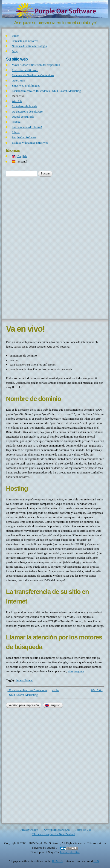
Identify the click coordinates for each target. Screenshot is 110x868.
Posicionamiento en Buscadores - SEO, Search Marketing (46, 91)
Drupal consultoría (23, 117)
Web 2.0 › (97, 690)
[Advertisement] (55, 248)
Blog (15, 51)
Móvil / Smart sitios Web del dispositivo (36, 65)
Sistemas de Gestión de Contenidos (33, 75)
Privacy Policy (29, 830)
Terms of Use (83, 830)
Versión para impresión (24, 705)
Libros (16, 132)
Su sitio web (17, 59)
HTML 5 (59, 861)
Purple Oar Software (24, 137)
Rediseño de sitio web (25, 70)
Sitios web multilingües (26, 86)
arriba (54, 690)
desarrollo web (25, 680)
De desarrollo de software (27, 112)
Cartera (16, 122)
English (19, 156)
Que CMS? (18, 80)
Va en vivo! (19, 96)
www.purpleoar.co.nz (57, 830)
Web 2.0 (17, 101)
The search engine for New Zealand (55, 834)
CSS (97, 861)
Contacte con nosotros (25, 41)
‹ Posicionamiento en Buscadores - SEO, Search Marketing (27, 692)
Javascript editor (70, 852)
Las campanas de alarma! (27, 127)
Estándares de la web (24, 106)
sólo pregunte (76, 671)
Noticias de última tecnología (29, 46)
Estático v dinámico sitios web (30, 143)
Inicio (15, 36)
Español (19, 161)
